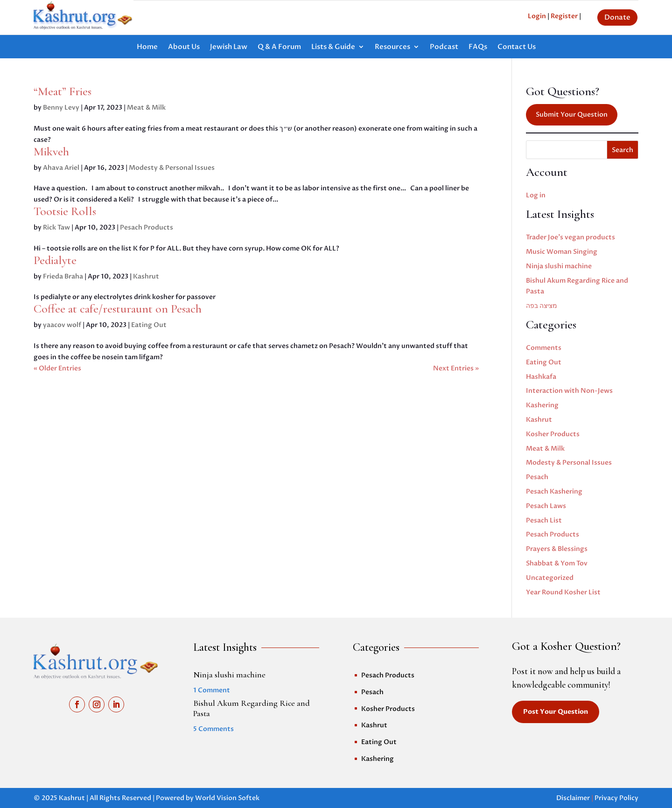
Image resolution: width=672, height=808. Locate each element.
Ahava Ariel (61, 168)
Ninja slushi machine (559, 266)
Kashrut (146, 276)
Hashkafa (541, 377)
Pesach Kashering (554, 491)
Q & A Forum (279, 47)
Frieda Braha (63, 276)
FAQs (478, 47)
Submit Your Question (572, 115)
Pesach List (544, 520)
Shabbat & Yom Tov (557, 563)
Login (537, 16)
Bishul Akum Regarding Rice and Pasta (252, 708)
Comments (544, 348)
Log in (536, 195)
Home (147, 47)
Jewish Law (229, 47)
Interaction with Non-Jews (569, 391)
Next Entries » (456, 368)
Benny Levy (61, 108)
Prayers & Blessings (557, 549)
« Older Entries (57, 368)
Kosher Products (553, 434)
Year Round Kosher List (563, 592)
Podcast (444, 47)
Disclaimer (573, 798)
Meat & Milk (146, 108)
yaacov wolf (62, 325)
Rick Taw (56, 227)
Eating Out (149, 325)
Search (623, 150)
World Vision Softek (227, 798)
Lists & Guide (333, 47)
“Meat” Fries (63, 91)
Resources (392, 47)
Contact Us (517, 47)
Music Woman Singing (562, 252)
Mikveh (51, 151)
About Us (184, 47)
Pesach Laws (546, 506)
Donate (617, 17)
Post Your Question (556, 712)
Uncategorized (550, 578)
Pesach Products (147, 227)
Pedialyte (55, 260)
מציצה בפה (542, 306)
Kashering (542, 405)
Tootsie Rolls (65, 211)
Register (564, 16)
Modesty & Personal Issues (172, 168)
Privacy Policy (616, 798)
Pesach (537, 477)
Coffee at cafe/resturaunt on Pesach (118, 309)
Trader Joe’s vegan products (570, 237)
